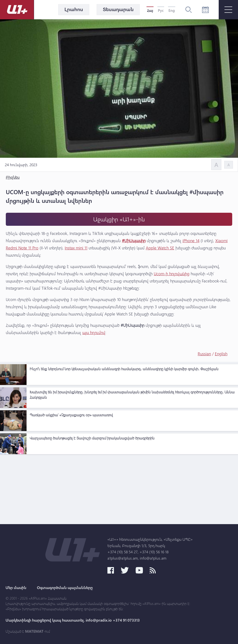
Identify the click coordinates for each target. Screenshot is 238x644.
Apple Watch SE (160, 248)
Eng (172, 10)
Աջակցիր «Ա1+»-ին (119, 219)
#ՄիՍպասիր (134, 241)
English (221, 354)
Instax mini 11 (76, 248)
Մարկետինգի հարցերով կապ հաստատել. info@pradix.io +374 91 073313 (73, 620)
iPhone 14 (191, 241)
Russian (204, 354)
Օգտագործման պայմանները (65, 588)
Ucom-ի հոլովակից (172, 274)
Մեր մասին (16, 588)
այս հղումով (94, 332)
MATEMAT (34, 631)
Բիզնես (13, 177)
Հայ (150, 10)
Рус (161, 10)
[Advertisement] (119, 490)
